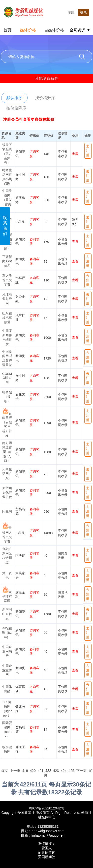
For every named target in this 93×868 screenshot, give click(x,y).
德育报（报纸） (7, 397)
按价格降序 (16, 108)
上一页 (15, 771)
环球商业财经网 (7, 299)
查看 (75, 154)
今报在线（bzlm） (7, 633)
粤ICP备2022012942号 (46, 808)
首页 (7, 30)
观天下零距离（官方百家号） (7, 154)
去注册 (88, 151)
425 (71, 771)
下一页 (81, 771)
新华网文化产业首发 (7, 493)
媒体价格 (28, 30)
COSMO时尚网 (7, 378)
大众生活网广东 (7, 474)
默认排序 (14, 98)
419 (25, 771)
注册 (71, 12)
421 (41, 771)
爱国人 (47, 848)
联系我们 (5, 226)
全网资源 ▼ (80, 30)
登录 (84, 12)
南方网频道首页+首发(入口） (7, 452)
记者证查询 (47, 852)
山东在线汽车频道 (7, 318)
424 (64, 771)
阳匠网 (7, 511)
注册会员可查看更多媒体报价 (29, 119)
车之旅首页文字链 (7, 280)
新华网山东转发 (7, 614)
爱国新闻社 (47, 857)
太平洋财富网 (7, 596)
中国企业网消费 (7, 651)
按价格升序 (45, 98)
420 (33, 771)
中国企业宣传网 (7, 670)
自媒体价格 (54, 30)
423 (56, 771)
